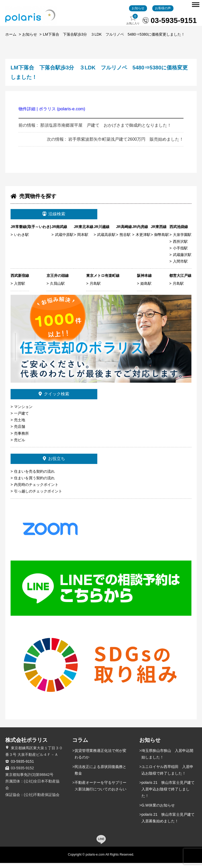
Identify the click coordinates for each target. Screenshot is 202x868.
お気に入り (133, 25)
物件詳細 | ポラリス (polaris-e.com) (52, 114)
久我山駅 (57, 289)
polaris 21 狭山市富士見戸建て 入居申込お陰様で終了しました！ (169, 794)
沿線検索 (54, 219)
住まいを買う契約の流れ (34, 483)
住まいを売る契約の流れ (34, 476)
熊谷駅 (125, 240)
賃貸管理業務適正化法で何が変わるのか (100, 759)
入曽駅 (20, 289)
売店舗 (20, 432)
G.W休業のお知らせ (158, 810)
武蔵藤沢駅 (182, 260)
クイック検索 (54, 399)
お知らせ (138, 13)
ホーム (11, 40)
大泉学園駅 (182, 240)
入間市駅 (180, 267)
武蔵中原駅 (64, 240)
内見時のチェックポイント (36, 490)
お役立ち (54, 464)
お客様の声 (163, 13)
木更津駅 (143, 240)
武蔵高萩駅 (106, 240)
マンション (23, 412)
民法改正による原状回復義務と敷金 (100, 775)
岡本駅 (83, 240)
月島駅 (95, 289)
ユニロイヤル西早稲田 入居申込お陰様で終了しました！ (167, 775)
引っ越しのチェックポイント (38, 496)
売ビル (20, 445)
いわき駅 (21, 240)
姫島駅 (146, 289)
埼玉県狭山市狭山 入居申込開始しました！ (167, 759)
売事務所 (21, 438)
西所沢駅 (180, 246)
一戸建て (21, 419)
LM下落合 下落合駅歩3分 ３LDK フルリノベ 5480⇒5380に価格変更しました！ (114, 40)
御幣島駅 (162, 240)
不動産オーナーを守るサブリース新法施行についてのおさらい (100, 791)
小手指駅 (180, 253)
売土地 (20, 425)
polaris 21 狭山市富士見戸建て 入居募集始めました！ (169, 823)
